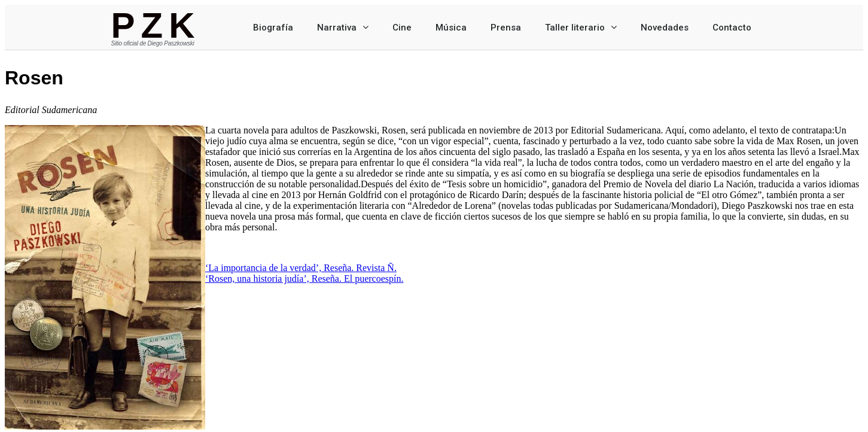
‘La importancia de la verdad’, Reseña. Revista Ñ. (301, 268)
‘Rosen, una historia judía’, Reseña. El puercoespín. (304, 279)
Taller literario (581, 27)
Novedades (665, 28)
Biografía (273, 28)
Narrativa (343, 27)
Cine (402, 28)
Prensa (506, 28)
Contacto (732, 28)
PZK (156, 25)
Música (451, 28)
